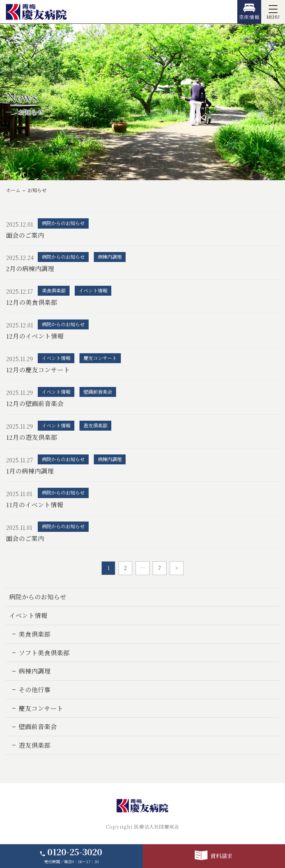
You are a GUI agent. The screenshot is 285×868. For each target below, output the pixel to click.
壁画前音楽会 (38, 727)
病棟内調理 (35, 671)
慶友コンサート (41, 708)
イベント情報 (28, 615)
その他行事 (35, 690)
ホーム (13, 190)
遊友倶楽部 (35, 745)
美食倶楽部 (35, 634)
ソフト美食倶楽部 (44, 653)
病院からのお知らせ (38, 597)
